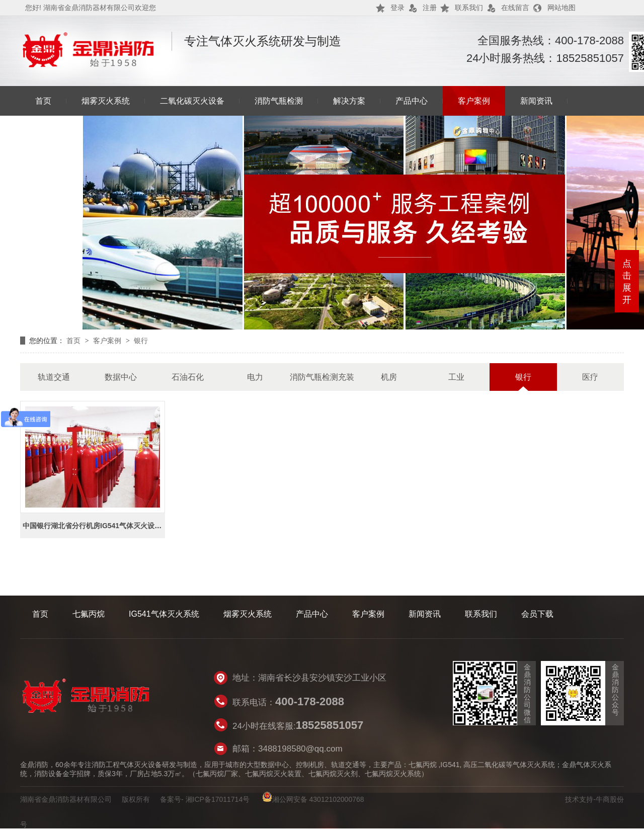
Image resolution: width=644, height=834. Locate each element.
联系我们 (469, 8)
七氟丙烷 (89, 614)
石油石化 (188, 377)
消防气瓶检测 (279, 101)
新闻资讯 (536, 101)
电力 (255, 377)
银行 (141, 341)
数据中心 (121, 377)
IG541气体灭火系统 (164, 614)
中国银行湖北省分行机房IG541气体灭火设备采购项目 (106, 526)
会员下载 (537, 614)
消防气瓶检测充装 (322, 377)
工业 (456, 377)
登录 (397, 8)
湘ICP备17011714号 (218, 799)
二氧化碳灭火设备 (192, 101)
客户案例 (474, 101)
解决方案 (349, 101)
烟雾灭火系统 (106, 101)
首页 (43, 101)
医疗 (590, 377)
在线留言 (515, 8)
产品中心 (412, 101)
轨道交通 (54, 377)
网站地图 (561, 8)
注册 (430, 8)
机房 (389, 377)
